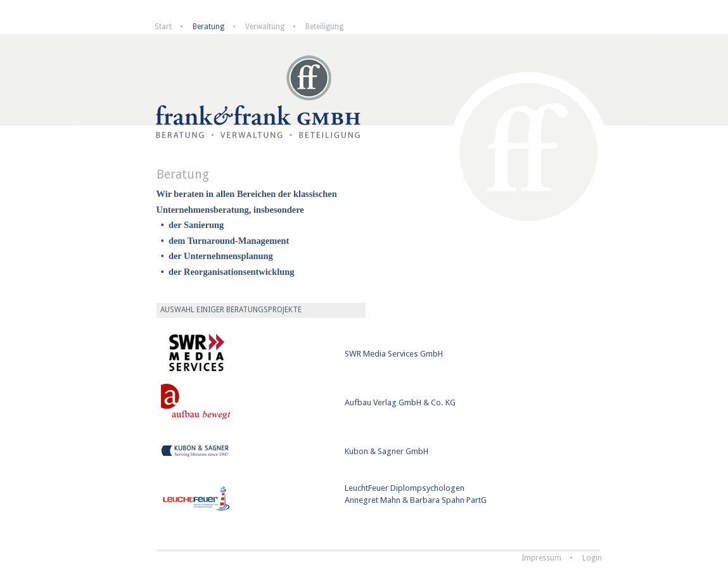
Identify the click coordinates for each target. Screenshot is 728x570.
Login (592, 558)
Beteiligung (324, 27)
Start (163, 27)
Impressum (541, 558)
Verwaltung (265, 27)
